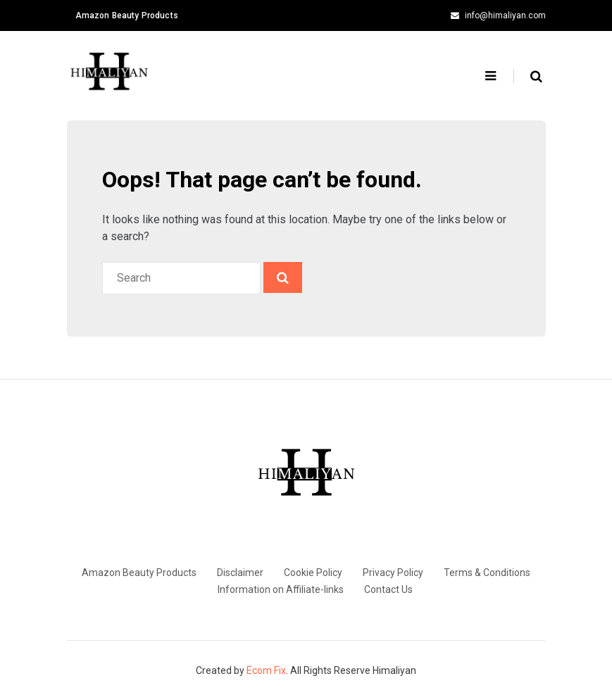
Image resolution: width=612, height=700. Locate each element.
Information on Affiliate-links (281, 589)
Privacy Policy (393, 573)
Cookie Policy (313, 573)
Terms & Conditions (487, 573)
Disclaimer (240, 573)
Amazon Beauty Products (127, 15)
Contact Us (388, 589)
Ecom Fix (266, 670)
